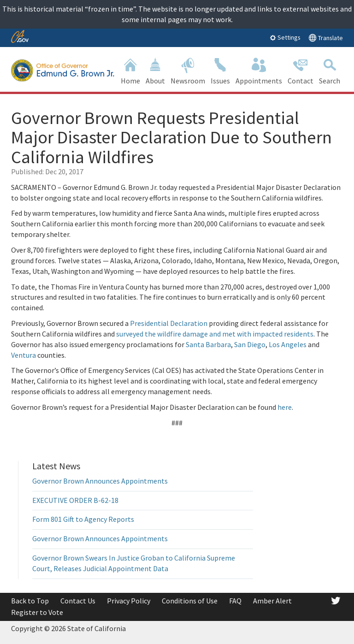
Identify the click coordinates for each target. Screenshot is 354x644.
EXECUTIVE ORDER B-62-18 (75, 500)
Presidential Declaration (169, 323)
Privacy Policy (129, 601)
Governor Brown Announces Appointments (100, 481)
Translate (326, 38)
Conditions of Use (190, 601)
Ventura (24, 355)
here (285, 407)
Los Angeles (288, 344)
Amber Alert (272, 601)
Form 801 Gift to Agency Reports (83, 519)
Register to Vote (37, 612)
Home (130, 70)
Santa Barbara (208, 344)
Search (330, 70)
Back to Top (30, 601)
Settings (285, 37)
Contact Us (78, 601)
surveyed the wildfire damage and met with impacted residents (215, 334)
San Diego (250, 344)
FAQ (235, 601)
